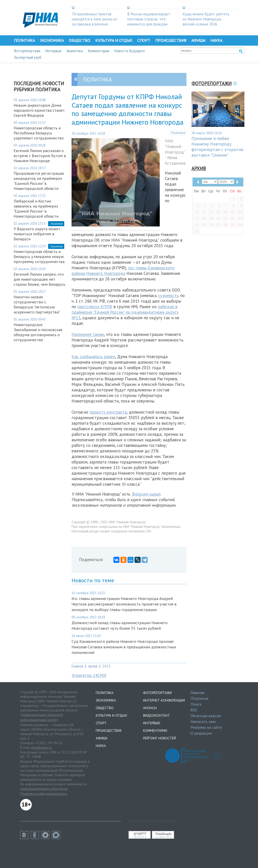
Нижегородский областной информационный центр (42, 717)
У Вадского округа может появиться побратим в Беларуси (37, 234)
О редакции (201, 733)
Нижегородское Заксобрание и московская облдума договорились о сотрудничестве (38, 332)
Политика (24, 40)
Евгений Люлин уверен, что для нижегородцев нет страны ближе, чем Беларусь (39, 279)
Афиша (198, 40)
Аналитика (75, 51)
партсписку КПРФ (95, 307)
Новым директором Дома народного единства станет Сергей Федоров (39, 110)
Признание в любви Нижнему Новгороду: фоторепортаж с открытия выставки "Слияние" (217, 147)
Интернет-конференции (164, 700)
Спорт (144, 40)
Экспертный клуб (28, 57)
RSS (194, 710)
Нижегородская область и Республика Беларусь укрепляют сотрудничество (39, 133)
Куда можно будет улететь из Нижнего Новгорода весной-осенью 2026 (206, 19)
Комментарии (99, 51)
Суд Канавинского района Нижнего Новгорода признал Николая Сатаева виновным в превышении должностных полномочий (124, 647)
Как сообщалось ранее (93, 357)
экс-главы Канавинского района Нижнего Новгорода (123, 271)
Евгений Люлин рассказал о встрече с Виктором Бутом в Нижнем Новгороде (40, 156)
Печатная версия (206, 716)
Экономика (52, 40)
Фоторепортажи (27, 51)
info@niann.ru (41, 747)
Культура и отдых (114, 40)
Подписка (199, 698)
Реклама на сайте (206, 727)
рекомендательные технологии (44, 789)
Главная (77, 666)
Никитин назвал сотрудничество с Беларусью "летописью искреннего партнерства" (37, 304)
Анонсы (150, 708)
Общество (79, 40)
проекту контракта (108, 412)
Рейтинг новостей (159, 738)
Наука (216, 40)
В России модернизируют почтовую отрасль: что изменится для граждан (149, 19)
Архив (93, 666)
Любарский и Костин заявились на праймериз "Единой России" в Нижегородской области (36, 209)
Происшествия (171, 40)
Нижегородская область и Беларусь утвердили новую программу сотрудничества (39, 256)
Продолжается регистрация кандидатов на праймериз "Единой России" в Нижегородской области (39, 181)
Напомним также (88, 334)
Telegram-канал (146, 494)
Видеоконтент (156, 715)
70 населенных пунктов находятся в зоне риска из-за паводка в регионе (95, 19)
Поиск (196, 704)
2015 (106, 666)
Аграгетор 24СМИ (89, 675)
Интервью (53, 51)
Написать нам (203, 721)
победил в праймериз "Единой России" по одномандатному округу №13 (125, 312)
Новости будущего (130, 51)
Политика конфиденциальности (44, 794)
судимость (169, 296)
